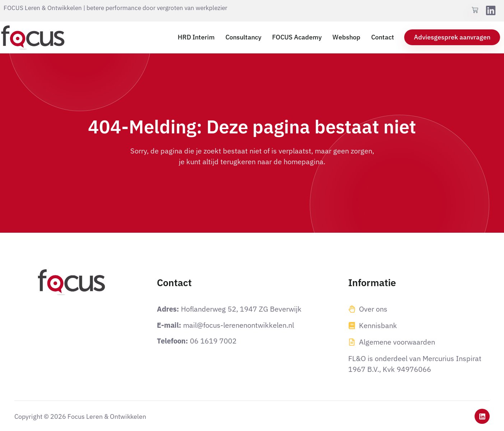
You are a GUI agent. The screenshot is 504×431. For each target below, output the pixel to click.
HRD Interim (196, 37)
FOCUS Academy (297, 37)
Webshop (346, 37)
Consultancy (243, 37)
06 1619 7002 (213, 341)
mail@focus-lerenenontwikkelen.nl (239, 325)
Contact (383, 37)
